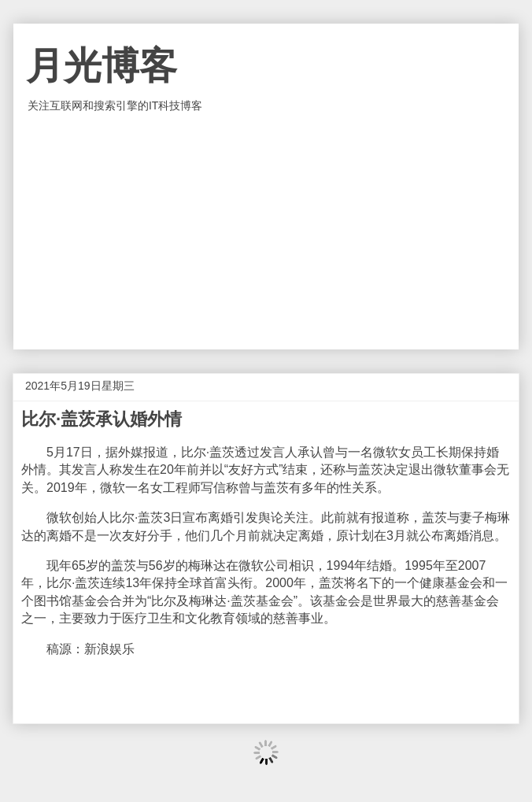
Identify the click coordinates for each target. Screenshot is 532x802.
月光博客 (102, 66)
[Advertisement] (266, 231)
